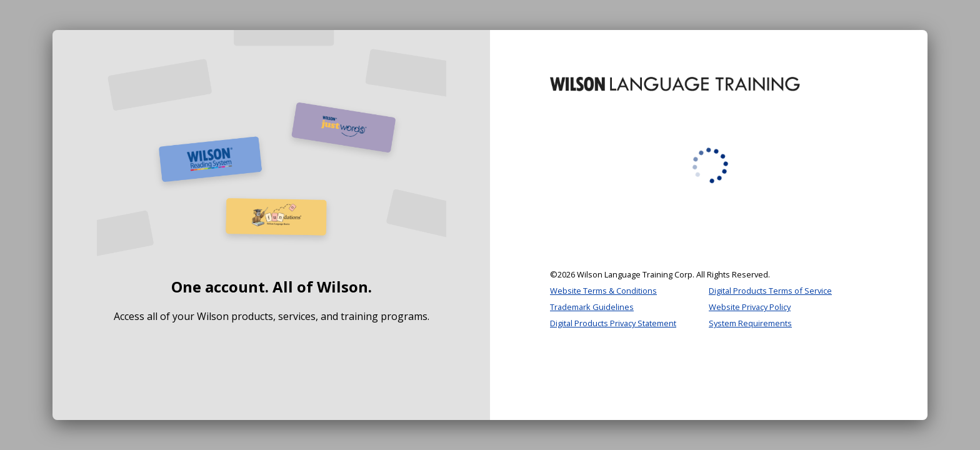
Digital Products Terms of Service (770, 291)
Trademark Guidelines (592, 307)
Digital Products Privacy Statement (613, 323)
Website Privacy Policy (750, 307)
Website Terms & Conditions (603, 291)
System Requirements (750, 323)
